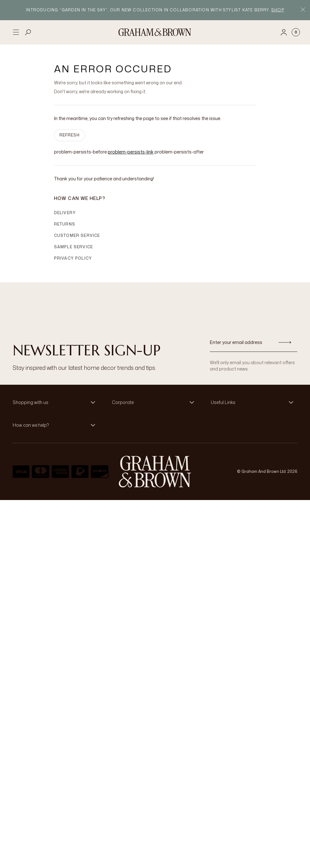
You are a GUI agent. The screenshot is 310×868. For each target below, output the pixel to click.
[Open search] (28, 32)
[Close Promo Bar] (303, 10)
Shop (278, 10)
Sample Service (74, 247)
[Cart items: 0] (296, 32)
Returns (65, 224)
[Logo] (155, 32)
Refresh (70, 135)
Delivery (65, 213)
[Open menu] (16, 32)
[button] (56, 402)
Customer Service (77, 235)
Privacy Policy (73, 258)
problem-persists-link (131, 152)
